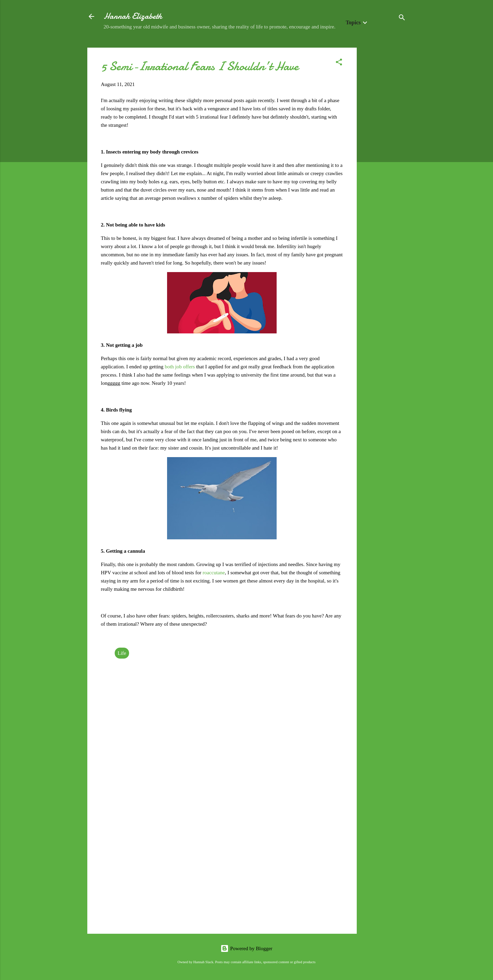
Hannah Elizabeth (133, 16)
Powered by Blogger (246, 948)
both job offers (180, 367)
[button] (339, 63)
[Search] (402, 19)
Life (122, 653)
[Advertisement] (384, 150)
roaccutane (214, 573)
